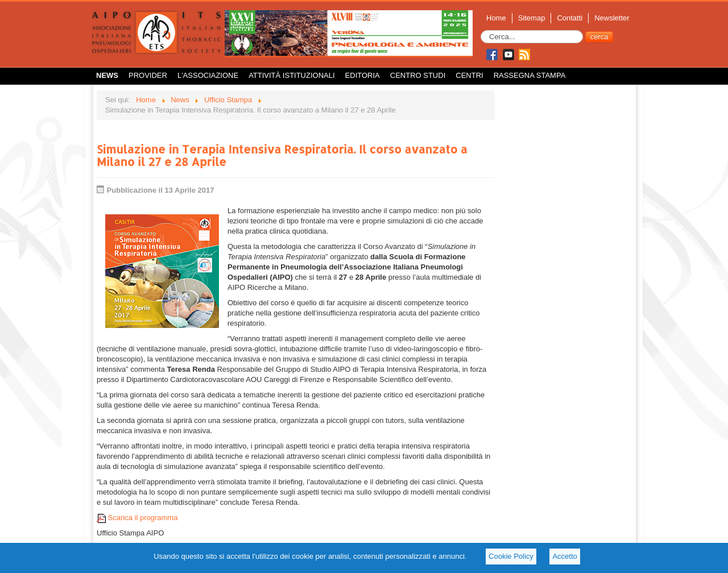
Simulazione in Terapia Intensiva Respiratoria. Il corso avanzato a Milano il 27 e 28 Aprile (282, 155)
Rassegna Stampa (530, 75)
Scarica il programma (137, 518)
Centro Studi (418, 75)
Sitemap (532, 18)
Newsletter (612, 18)
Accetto (564, 556)
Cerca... (481, 30)
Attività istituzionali (291, 75)
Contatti (570, 18)
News (107, 75)
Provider (148, 75)
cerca (599, 37)
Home (496, 18)
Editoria (363, 75)
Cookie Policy (511, 556)
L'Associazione (208, 75)
